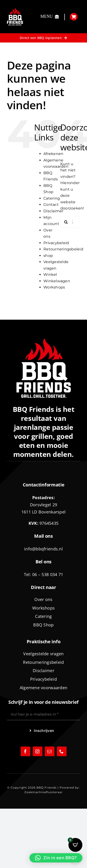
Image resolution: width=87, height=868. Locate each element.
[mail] (50, 751)
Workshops (54, 287)
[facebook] (26, 751)
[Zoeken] (66, 222)
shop (48, 256)
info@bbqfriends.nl (43, 549)
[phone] (62, 751)
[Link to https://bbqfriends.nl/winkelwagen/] (74, 17)
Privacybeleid (56, 243)
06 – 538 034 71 (48, 574)
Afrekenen (53, 154)
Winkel (50, 275)
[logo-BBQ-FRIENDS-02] (15, 10)
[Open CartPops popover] (75, 845)
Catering (52, 198)
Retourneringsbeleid (63, 249)
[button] (56, 858)
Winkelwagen (57, 281)
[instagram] (38, 751)
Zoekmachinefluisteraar (43, 792)
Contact (51, 205)
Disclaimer (53, 211)
